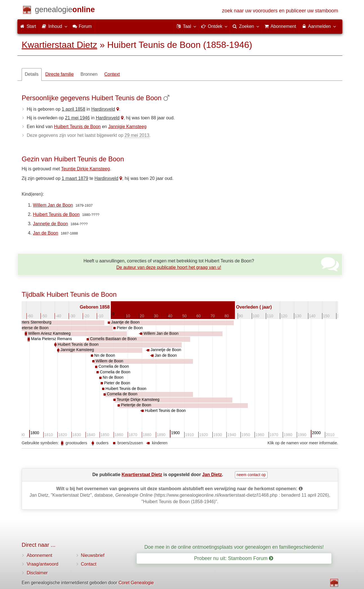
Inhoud (54, 26)
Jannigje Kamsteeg (127, 127)
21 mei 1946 (77, 118)
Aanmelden (319, 26)
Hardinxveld (103, 109)
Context (112, 74)
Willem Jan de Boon (53, 205)
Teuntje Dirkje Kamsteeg (85, 169)
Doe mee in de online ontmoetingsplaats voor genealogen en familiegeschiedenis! (234, 547)
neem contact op (251, 475)
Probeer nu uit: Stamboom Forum (234, 558)
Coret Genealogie (136, 583)
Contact (89, 564)
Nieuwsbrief (93, 555)
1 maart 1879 (75, 178)
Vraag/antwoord (42, 564)
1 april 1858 (74, 109)
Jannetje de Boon (50, 224)
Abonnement (40, 555)
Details (32, 74)
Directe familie (59, 74)
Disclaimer (37, 573)
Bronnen (89, 74)
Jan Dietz (212, 475)
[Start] (65, 11)
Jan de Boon (46, 233)
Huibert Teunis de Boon (77, 127)
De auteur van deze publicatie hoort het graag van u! (169, 267)
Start (28, 26)
